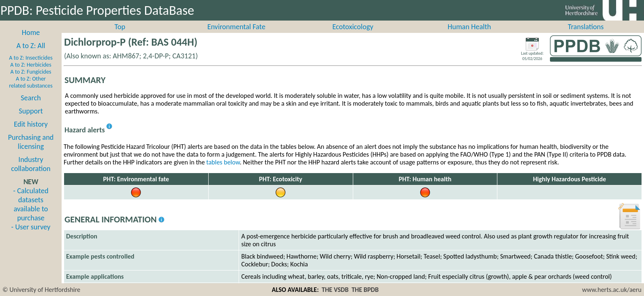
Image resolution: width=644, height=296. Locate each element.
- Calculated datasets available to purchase (31, 213)
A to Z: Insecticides (31, 67)
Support (31, 120)
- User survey (31, 236)
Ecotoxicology (353, 36)
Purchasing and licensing (31, 151)
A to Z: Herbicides (31, 74)
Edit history (31, 133)
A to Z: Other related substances (31, 91)
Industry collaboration (31, 173)
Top (120, 36)
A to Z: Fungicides (31, 81)
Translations (586, 36)
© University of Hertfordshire (41, 290)
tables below (223, 171)
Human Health (469, 36)
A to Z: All (31, 55)
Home (31, 42)
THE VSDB (335, 290)
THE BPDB (365, 290)
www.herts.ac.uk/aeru (612, 290)
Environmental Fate (236, 36)
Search (31, 107)
